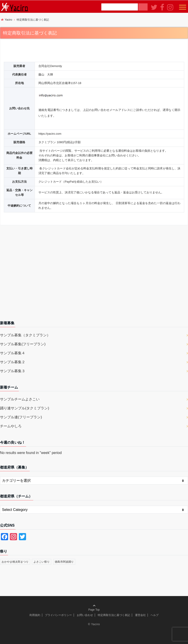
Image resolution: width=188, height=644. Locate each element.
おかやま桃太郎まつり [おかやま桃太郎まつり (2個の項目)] (15, 562)
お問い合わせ (85, 615)
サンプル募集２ (13, 362)
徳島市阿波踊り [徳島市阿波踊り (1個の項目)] (64, 562)
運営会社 (140, 615)
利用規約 (35, 615)
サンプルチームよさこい (20, 399)
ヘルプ (155, 615)
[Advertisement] (94, 274)
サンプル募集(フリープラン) (23, 344)
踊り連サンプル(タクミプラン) (25, 408)
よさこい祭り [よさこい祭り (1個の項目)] (42, 562)
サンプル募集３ (13, 371)
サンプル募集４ (13, 353)
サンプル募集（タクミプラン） (25, 335)
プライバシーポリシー (58, 615)
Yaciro (96, 624)
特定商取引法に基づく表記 (114, 615)
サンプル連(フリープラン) (21, 417)
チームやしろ (11, 426)
